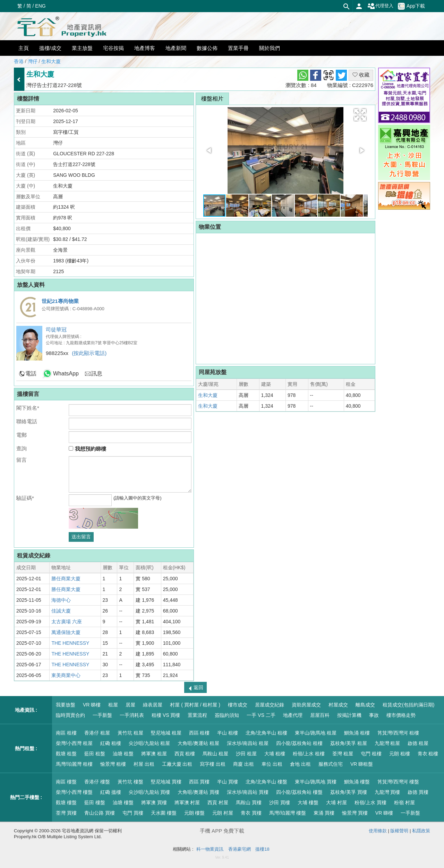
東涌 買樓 (324, 813)
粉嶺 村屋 (404, 802)
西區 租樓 (199, 733)
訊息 (97, 374)
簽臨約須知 (227, 715)
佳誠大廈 (61, 611)
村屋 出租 (144, 764)
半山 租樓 (228, 733)
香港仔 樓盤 (97, 782)
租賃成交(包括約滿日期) (408, 705)
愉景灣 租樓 (113, 764)
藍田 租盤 (95, 754)
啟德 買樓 (418, 792)
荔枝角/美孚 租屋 (349, 743)
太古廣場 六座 (67, 622)
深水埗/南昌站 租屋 (248, 743)
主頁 (24, 48)
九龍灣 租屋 (387, 743)
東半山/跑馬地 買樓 (316, 782)
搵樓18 (262, 849)
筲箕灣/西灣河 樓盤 (398, 782)
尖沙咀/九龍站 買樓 (150, 792)
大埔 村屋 (336, 802)
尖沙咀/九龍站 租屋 (150, 743)
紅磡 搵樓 (111, 792)
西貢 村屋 (218, 802)
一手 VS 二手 (261, 715)
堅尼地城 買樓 (166, 782)
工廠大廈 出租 (177, 764)
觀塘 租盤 (66, 754)
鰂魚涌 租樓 (357, 733)
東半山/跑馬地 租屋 (316, 733)
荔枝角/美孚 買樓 (349, 792)
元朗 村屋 (223, 813)
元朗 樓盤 (195, 813)
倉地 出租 (300, 764)
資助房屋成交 (306, 705)
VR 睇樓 (92, 705)
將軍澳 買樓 (154, 802)
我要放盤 (66, 705)
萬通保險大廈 (66, 632)
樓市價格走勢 (401, 715)
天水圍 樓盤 (164, 813)
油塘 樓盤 (123, 802)
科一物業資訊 (210, 849)
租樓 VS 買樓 (166, 715)
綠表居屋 (153, 705)
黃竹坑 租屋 (130, 733)
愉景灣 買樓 (355, 813)
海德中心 (61, 600)
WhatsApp (66, 374)
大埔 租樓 (275, 754)
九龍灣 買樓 (387, 792)
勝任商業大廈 (66, 579)
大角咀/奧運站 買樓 (198, 792)
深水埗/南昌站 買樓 (248, 792)
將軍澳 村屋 (187, 802)
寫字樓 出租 (213, 764)
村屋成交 (338, 705)
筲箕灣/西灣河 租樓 (398, 733)
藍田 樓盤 (95, 802)
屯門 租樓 (371, 754)
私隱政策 (421, 831)
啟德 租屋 (418, 743)
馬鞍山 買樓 (249, 802)
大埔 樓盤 (308, 802)
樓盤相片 (212, 99)
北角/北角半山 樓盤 (266, 782)
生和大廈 (51, 61)
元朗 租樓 (400, 754)
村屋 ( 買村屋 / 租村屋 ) (195, 705)
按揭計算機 (349, 715)
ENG (40, 6)
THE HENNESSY (70, 643)
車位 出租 (272, 764)
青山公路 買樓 (100, 813)
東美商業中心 (66, 675)
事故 (374, 715)
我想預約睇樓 (87, 449)
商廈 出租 (244, 764)
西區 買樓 (199, 782)
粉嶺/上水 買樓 (370, 802)
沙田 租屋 (246, 754)
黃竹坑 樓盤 (130, 782)
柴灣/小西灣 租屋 (74, 743)
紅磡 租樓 (111, 743)
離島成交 (365, 705)
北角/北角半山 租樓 (266, 733)
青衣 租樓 (428, 754)
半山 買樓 (228, 782)
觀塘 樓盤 (66, 802)
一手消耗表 (132, 715)
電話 (31, 374)
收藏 (361, 75)
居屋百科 (320, 715)
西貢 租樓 (185, 754)
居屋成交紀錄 (270, 705)
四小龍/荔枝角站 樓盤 (299, 792)
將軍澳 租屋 (154, 754)
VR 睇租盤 (362, 764)
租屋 (113, 705)
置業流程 (197, 715)
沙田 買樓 (280, 802)
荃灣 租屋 (343, 754)
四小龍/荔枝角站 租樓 (299, 743)
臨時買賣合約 (70, 715)
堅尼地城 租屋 (166, 733)
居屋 (130, 705)
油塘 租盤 (123, 754)
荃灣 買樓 (66, 813)
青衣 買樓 (251, 813)
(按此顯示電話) (89, 353)
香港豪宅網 (240, 849)
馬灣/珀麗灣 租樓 (74, 764)
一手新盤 (102, 715)
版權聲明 (399, 831)
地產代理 (293, 715)
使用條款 (378, 831)
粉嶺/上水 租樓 (309, 754)
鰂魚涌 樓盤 (357, 782)
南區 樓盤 (66, 782)
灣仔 (33, 61)
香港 (19, 61)
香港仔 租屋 (97, 733)
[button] (360, 115)
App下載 (411, 6)
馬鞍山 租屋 (215, 754)
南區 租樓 (66, 733)
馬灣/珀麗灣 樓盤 (288, 813)
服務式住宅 (331, 764)
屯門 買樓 (133, 813)
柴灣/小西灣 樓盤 (74, 792)
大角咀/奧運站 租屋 (198, 743)
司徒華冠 (56, 329)
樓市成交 (238, 705)
